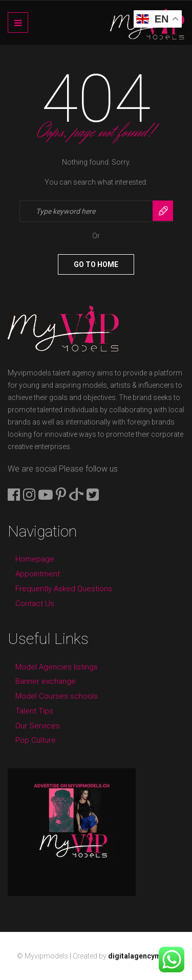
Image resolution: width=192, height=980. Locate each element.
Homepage (35, 559)
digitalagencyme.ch (142, 956)
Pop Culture (36, 740)
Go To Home (96, 264)
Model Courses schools (57, 696)
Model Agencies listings (57, 667)
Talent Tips (34, 711)
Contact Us (35, 604)
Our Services (38, 726)
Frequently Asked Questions (64, 589)
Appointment (38, 574)
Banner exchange (46, 681)
